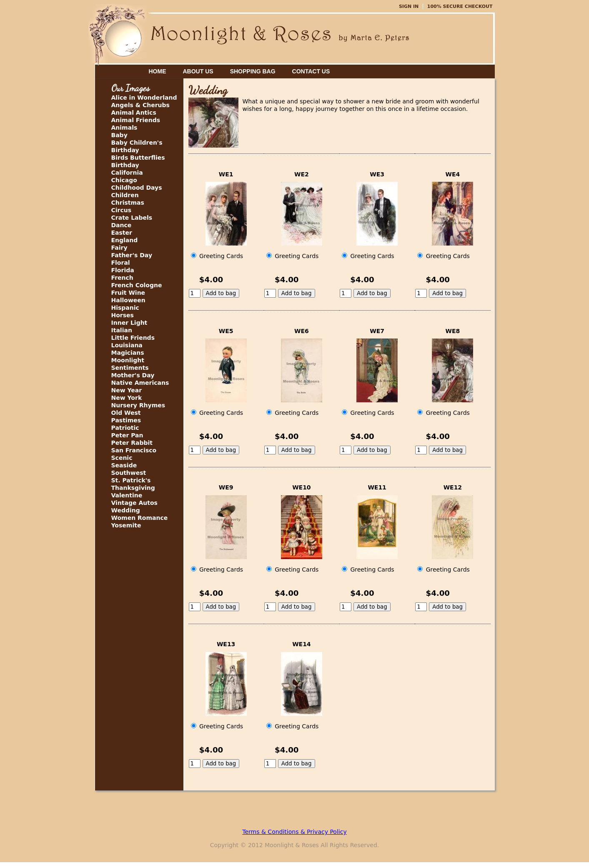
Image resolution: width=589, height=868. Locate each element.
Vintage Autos (134, 503)
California (127, 173)
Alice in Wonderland (144, 98)
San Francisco (134, 450)
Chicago (124, 180)
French (122, 278)
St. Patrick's (131, 480)
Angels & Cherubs (140, 105)
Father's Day (132, 255)
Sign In (409, 6)
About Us (198, 71)
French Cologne (137, 285)
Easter (122, 233)
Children (125, 195)
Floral (121, 263)
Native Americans (140, 383)
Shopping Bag (253, 71)
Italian (122, 330)
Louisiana (127, 345)
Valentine (127, 495)
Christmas (128, 203)
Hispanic (125, 308)
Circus (122, 210)
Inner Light (129, 323)
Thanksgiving (133, 488)
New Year (127, 390)
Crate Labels (132, 218)
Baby (119, 135)
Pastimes (126, 420)
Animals (124, 128)
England (125, 240)
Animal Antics (134, 113)
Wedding (126, 510)
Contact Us (311, 71)
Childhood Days (137, 188)
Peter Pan (127, 435)
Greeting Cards (217, 256)
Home (158, 71)
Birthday (125, 165)
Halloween (128, 300)
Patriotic (125, 428)
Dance (122, 225)
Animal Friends (136, 120)
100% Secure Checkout (460, 6)
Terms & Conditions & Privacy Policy (294, 832)
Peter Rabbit (132, 443)
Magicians (128, 353)
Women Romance (140, 518)
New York (127, 398)
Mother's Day (133, 375)
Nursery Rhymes (138, 405)
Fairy (119, 248)
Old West (126, 413)
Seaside (124, 465)
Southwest (129, 473)
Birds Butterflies (138, 158)
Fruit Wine (128, 293)
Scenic (122, 458)
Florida (123, 270)
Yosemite (126, 525)
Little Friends (133, 338)
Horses (123, 315)
